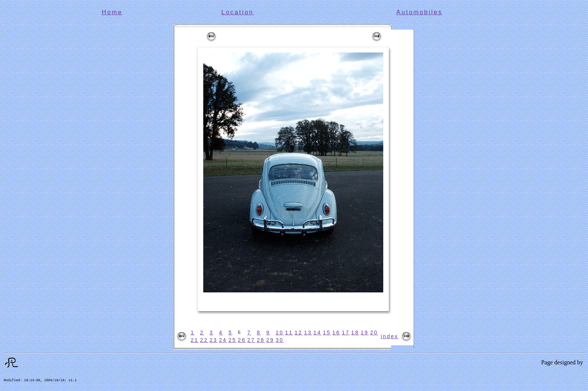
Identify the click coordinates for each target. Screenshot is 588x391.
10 (280, 333)
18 (355, 333)
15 (327, 333)
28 (261, 340)
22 (204, 340)
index (389, 336)
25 (232, 340)
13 (308, 333)
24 (223, 340)
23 (214, 340)
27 (251, 340)
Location (237, 12)
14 (317, 333)
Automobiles (419, 12)
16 (336, 333)
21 (194, 340)
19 (365, 333)
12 (298, 333)
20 (374, 333)
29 (270, 340)
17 (346, 333)
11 (289, 333)
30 (280, 340)
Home (112, 12)
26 (242, 340)
